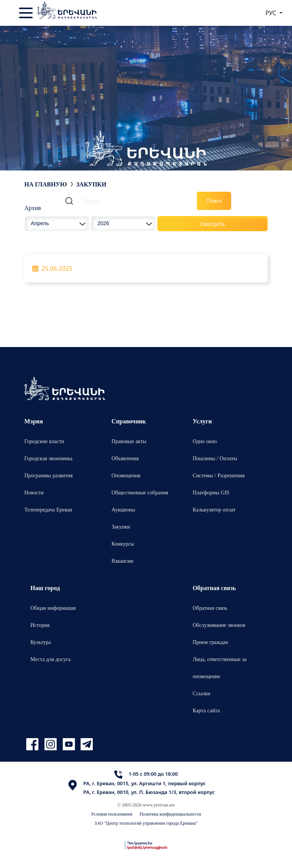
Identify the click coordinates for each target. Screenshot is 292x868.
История (40, 625)
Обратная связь (210, 608)
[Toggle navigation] (27, 13)
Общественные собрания (140, 492)
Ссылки (202, 693)
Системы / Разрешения (219, 475)
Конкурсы (123, 544)
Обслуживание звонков (219, 625)
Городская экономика (48, 458)
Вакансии (122, 561)
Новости (34, 492)
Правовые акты (129, 441)
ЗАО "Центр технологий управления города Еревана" (146, 823)
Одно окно (205, 441)
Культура (41, 642)
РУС (272, 13)
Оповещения (126, 475)
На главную (46, 184)
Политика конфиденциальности (170, 814)
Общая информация (53, 608)
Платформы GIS (211, 492)
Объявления (125, 458)
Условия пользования (112, 814)
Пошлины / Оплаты (215, 458)
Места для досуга (51, 659)
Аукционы (123, 509)
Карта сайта (206, 710)
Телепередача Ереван (48, 509)
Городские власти (44, 441)
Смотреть (213, 224)
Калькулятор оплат (214, 509)
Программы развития (48, 475)
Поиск (214, 201)
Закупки (121, 526)
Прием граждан (210, 642)
